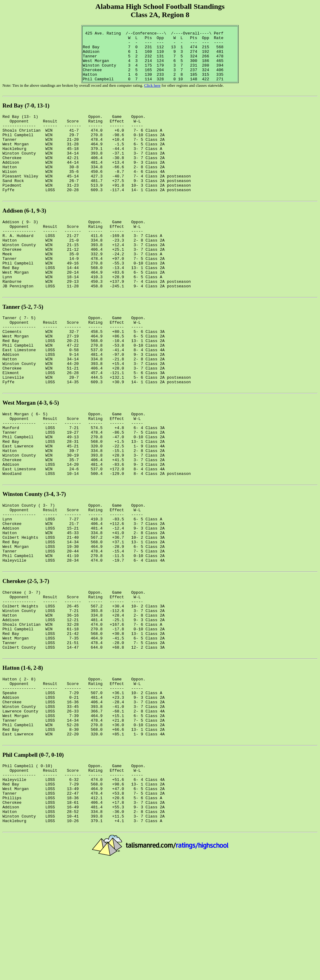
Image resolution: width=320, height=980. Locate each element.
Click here (153, 96)
